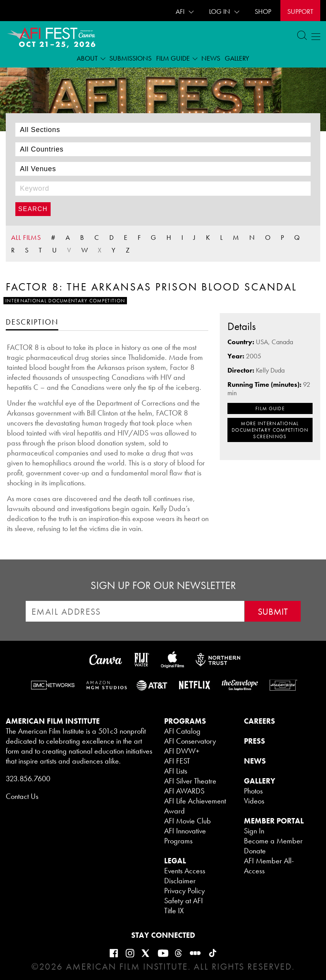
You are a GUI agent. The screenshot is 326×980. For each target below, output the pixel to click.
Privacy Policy (184, 891)
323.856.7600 (28, 779)
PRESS (254, 741)
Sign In (254, 831)
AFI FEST (177, 761)
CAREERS (259, 721)
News (211, 58)
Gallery (237, 58)
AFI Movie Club (188, 821)
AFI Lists (176, 771)
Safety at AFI (184, 901)
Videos (254, 801)
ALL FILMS (26, 237)
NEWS (255, 761)
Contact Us (22, 796)
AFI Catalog (182, 731)
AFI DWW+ (182, 751)
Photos (253, 791)
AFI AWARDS (184, 791)
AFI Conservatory (190, 741)
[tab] (32, 322)
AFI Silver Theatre (190, 781)
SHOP (263, 11)
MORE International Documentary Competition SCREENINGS (270, 430)
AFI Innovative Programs (185, 836)
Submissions (130, 58)
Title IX (174, 911)
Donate (255, 851)
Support (300, 11)
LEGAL (175, 861)
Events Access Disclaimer (185, 876)
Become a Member (273, 841)
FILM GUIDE (270, 408)
